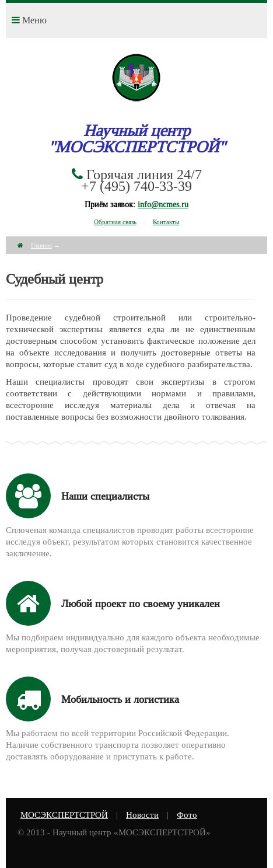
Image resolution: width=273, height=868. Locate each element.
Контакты (166, 222)
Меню (29, 20)
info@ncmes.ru (163, 204)
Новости (142, 815)
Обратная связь (115, 222)
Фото (187, 815)
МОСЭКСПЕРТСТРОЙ (64, 815)
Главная (41, 245)
